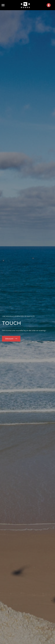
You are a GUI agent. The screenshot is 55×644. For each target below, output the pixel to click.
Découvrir (9, 339)
